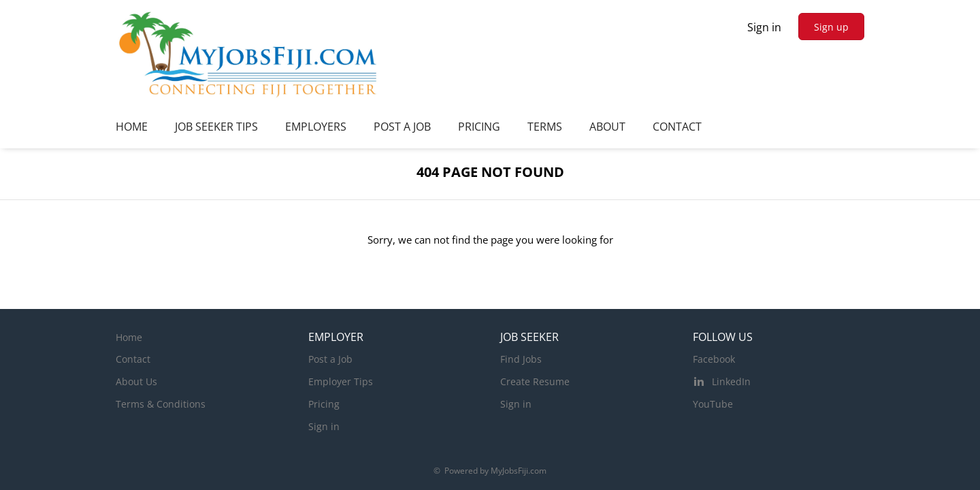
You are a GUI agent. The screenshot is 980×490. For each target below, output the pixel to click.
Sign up (831, 27)
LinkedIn (731, 381)
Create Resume (535, 381)
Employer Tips (341, 381)
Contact (133, 359)
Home (129, 337)
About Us (136, 381)
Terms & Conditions (161, 404)
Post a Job (330, 359)
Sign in (764, 27)
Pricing (324, 404)
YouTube (713, 404)
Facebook (714, 359)
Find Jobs (521, 359)
